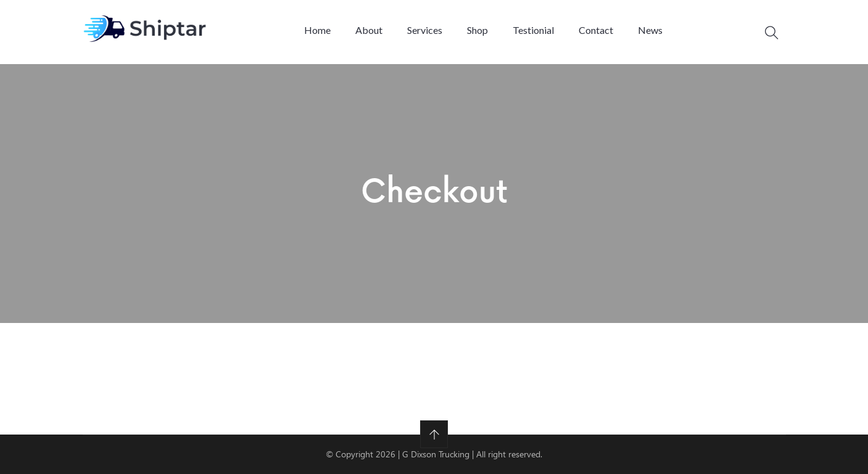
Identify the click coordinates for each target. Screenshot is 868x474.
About (369, 30)
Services (425, 30)
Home (317, 30)
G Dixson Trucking (437, 454)
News (650, 30)
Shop (477, 30)
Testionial (533, 30)
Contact (596, 30)
